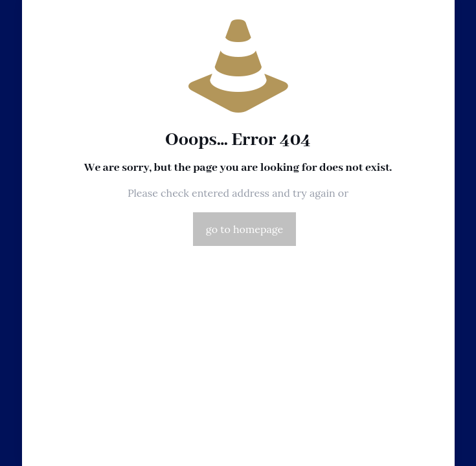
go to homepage (244, 229)
